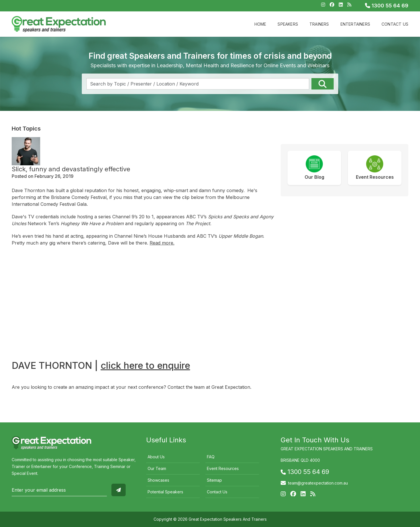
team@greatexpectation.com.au (318, 483)
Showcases (158, 480)
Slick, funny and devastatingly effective (71, 169)
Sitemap (214, 480)
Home (260, 24)
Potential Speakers (165, 492)
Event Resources (223, 468)
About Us (156, 457)
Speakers (288, 24)
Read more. (162, 243)
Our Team (157, 468)
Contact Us (395, 24)
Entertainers (355, 24)
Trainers (319, 24)
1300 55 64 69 (387, 6)
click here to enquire (145, 365)
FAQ (211, 457)
